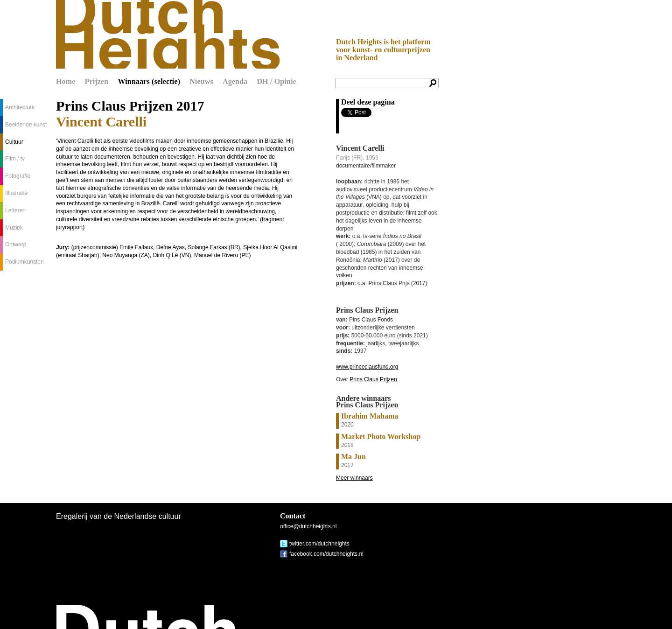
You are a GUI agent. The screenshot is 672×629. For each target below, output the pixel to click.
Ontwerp (16, 245)
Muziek (14, 228)
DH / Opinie (276, 81)
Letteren (15, 210)
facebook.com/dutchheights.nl (326, 554)
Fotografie (18, 176)
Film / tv (15, 159)
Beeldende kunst (26, 125)
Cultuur (14, 142)
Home (66, 81)
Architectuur (20, 107)
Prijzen (97, 81)
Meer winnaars (354, 478)
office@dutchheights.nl (308, 526)
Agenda (235, 81)
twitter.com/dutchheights (319, 544)
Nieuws (201, 81)
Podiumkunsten (24, 262)
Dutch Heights (168, 34)
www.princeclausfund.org (367, 367)
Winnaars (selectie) (149, 81)
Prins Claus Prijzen (373, 379)
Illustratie (16, 193)
